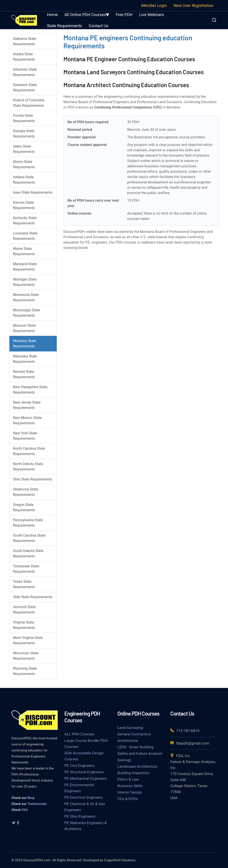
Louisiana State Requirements (25, 236)
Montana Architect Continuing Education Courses (126, 85)
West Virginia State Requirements (28, 640)
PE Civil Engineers (79, 765)
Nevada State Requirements (24, 374)
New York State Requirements (25, 436)
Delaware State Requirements (25, 87)
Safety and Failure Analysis (140, 753)
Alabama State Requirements (25, 41)
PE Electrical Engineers (84, 797)
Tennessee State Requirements (26, 569)
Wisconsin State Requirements (26, 656)
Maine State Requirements (24, 251)
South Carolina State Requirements (29, 538)
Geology (124, 760)
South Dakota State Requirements (28, 553)
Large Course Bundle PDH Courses (86, 744)
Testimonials (37, 804)
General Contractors (134, 734)
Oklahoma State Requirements (26, 492)
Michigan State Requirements (25, 282)
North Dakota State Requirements (28, 467)
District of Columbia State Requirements (29, 103)
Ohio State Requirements (33, 479)
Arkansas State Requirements (25, 72)
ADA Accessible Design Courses (84, 756)
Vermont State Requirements (24, 610)
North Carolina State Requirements (29, 451)
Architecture (128, 741)
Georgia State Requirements (24, 134)
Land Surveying (130, 728)
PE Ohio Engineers (80, 816)
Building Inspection (133, 773)
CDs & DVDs (128, 799)
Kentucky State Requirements (25, 221)
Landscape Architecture (137, 766)
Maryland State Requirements (25, 267)
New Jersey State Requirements (27, 405)
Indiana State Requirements (24, 180)
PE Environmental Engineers (79, 788)
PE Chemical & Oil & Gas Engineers (85, 807)
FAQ (25, 810)
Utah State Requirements (33, 597)
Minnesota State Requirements (26, 297)
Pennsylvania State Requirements (28, 523)
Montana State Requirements (25, 344)
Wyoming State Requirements (25, 671)
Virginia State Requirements (24, 625)
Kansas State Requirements (24, 205)
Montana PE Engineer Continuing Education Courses (129, 59)
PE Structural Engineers (84, 772)
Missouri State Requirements (24, 328)
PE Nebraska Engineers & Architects (85, 826)
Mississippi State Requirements (26, 313)
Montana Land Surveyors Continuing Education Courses (134, 72)
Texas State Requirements (24, 584)
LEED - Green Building (135, 747)
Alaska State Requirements (24, 57)
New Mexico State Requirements (27, 420)
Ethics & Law (128, 779)
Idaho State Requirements (24, 149)
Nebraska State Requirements (25, 359)
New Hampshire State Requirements (30, 390)
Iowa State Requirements (33, 192)
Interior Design (130, 792)
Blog (31, 798)
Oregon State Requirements (24, 507)
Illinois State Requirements (24, 164)
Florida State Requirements (24, 118)
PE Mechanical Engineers (86, 778)
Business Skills (130, 786)
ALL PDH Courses (79, 734)
